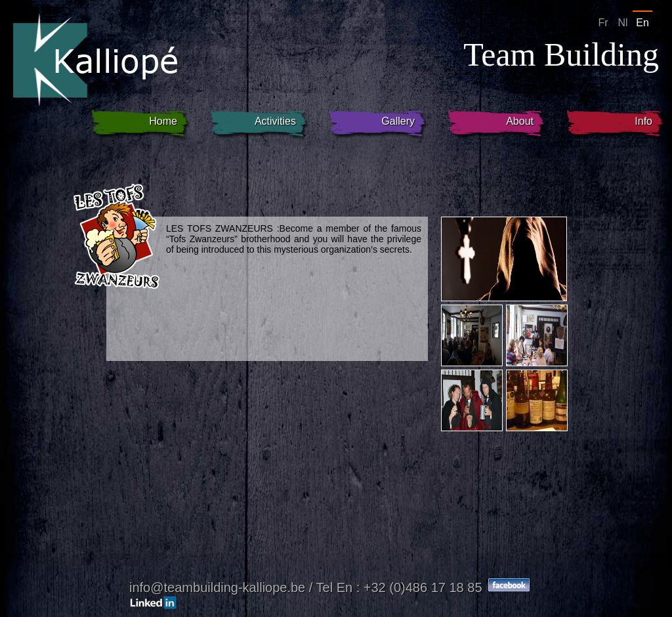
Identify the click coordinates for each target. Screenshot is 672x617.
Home (163, 121)
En (642, 23)
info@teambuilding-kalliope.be (219, 587)
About (520, 121)
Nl (622, 23)
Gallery (398, 121)
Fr (603, 23)
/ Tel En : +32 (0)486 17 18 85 (396, 587)
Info (643, 121)
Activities (275, 121)
